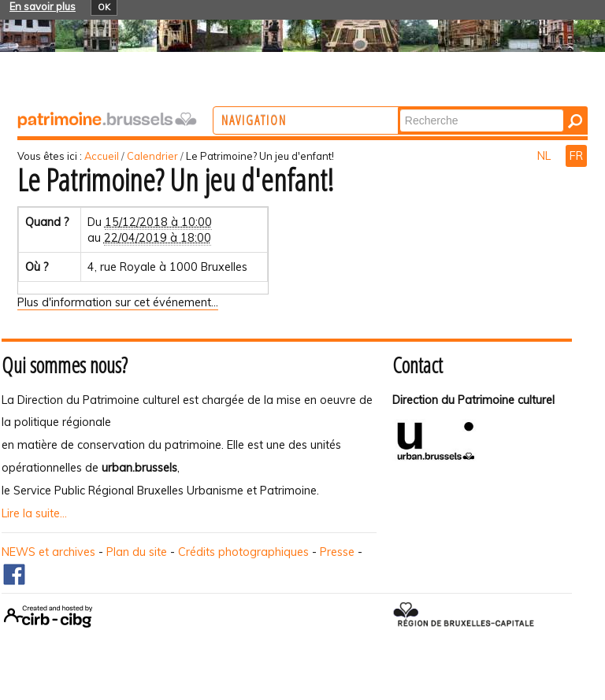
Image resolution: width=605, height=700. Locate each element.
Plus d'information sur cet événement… (118, 302)
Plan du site (137, 552)
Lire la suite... (34, 513)
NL (546, 156)
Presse (337, 552)
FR (576, 156)
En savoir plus (43, 6)
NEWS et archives (48, 552)
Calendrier (152, 156)
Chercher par (458, 108)
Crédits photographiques (243, 552)
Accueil (102, 156)
